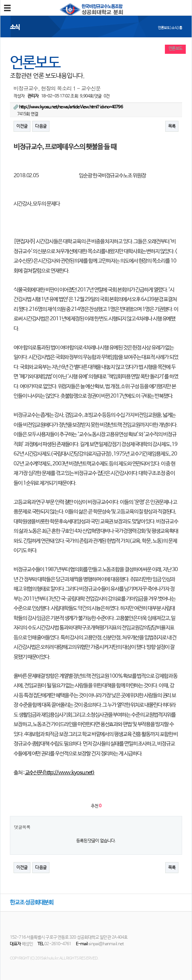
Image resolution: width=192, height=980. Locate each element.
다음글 (41, 126)
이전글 (22, 126)
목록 (172, 126)
